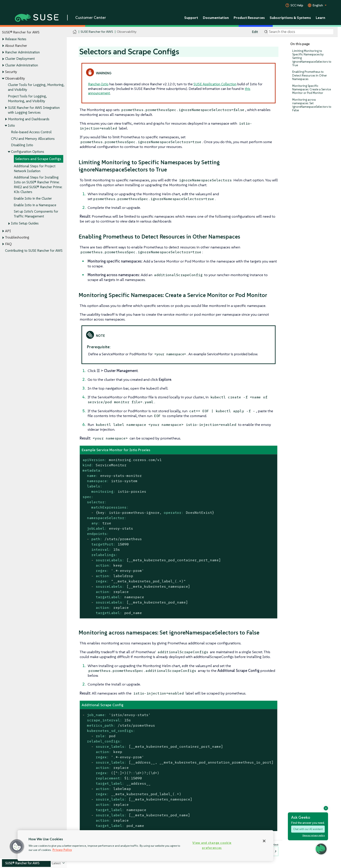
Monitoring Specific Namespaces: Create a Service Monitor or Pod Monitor (312, 89)
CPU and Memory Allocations (33, 139)
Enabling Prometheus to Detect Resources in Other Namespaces (310, 76)
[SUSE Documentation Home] (75, 32)
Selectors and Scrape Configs (38, 159)
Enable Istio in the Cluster (33, 198)
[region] (145, 846)
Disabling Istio (22, 145)
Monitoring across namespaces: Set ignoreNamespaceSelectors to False (312, 105)
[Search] (301, 32)
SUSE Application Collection (215, 84)
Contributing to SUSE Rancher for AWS (34, 251)
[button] (17, 846)
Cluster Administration (22, 65)
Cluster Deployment (20, 59)
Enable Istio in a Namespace (35, 205)
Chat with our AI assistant (308, 829)
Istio (11, 126)
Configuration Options (28, 152)
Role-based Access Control (31, 132)
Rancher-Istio (98, 84)
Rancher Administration (22, 52)
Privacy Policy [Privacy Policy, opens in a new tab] (62, 850)
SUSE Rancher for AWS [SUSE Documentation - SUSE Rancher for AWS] (97, 32)
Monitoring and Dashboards (29, 119)
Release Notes (16, 39)
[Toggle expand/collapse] (3, 39)
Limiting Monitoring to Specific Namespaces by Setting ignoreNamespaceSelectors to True (312, 58)
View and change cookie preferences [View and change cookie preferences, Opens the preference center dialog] (212, 845)
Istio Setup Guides (25, 223)
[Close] (264, 841)
